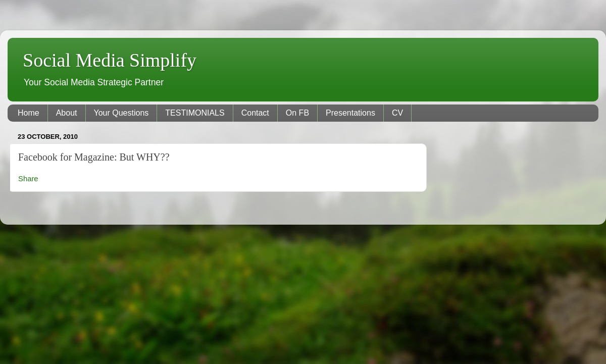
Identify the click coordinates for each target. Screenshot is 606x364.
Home (29, 113)
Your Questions (121, 113)
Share (28, 179)
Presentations (350, 113)
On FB (297, 113)
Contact (255, 113)
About (67, 113)
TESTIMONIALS (195, 113)
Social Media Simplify (110, 60)
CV (397, 113)
